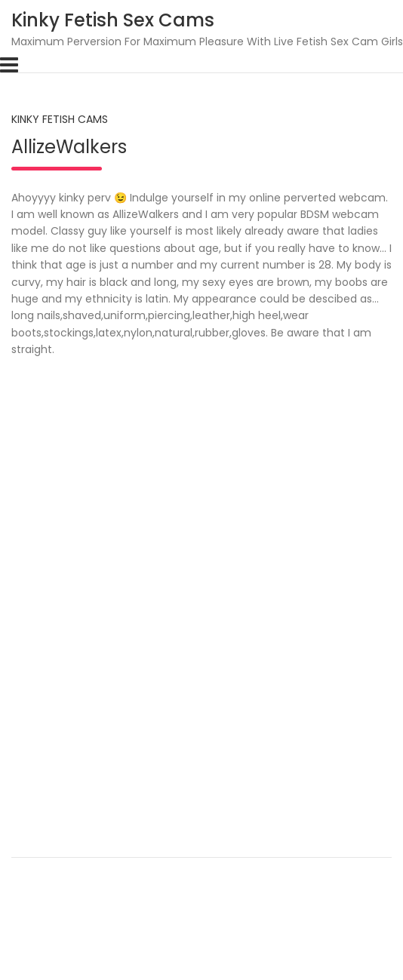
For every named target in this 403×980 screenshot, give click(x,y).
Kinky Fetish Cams (60, 119)
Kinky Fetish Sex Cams (113, 20)
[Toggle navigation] (9, 65)
